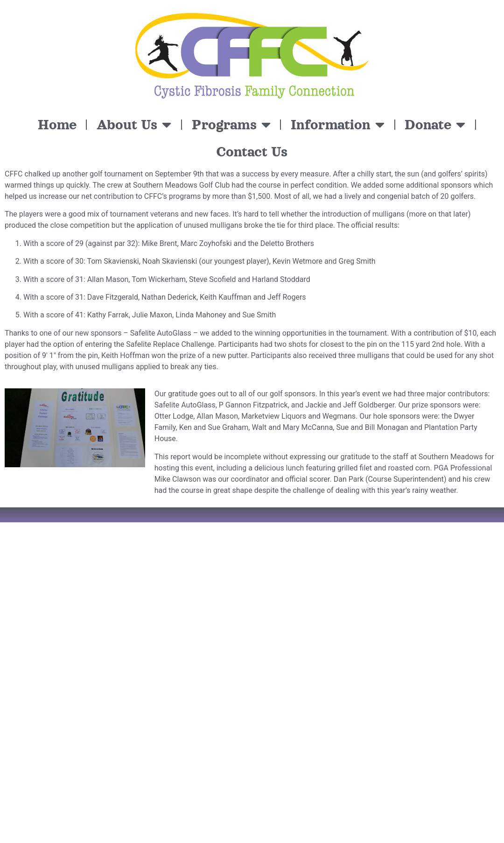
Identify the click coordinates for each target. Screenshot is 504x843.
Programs (231, 125)
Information (338, 125)
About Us (134, 125)
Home (57, 125)
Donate (435, 125)
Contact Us (252, 152)
